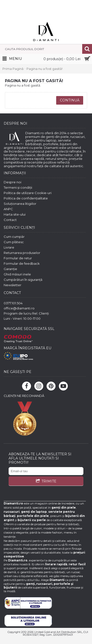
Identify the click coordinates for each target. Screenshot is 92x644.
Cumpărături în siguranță (23, 280)
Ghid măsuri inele (17, 274)
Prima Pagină (13, 69)
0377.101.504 (13, 303)
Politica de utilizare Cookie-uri (28, 193)
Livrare (9, 247)
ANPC (8, 209)
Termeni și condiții (18, 187)
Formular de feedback (22, 263)
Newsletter (13, 285)
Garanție (10, 269)
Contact (10, 220)
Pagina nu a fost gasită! (45, 69)
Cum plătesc (14, 242)
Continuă (70, 100)
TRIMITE (46, 481)
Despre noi (13, 182)
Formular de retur (18, 258)
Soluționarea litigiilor (20, 204)
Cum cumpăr (14, 237)
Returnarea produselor (22, 253)
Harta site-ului (15, 214)
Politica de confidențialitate (26, 198)
